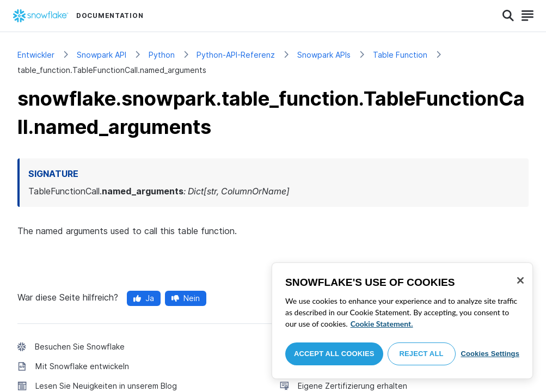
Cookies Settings (490, 354)
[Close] (520, 280)
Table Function (400, 55)
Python (162, 55)
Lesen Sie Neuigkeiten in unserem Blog (106, 386)
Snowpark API (102, 55)
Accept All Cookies (334, 354)
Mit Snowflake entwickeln (82, 366)
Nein (186, 298)
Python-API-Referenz (236, 55)
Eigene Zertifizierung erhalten (352, 386)
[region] (402, 321)
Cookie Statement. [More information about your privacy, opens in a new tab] (382, 324)
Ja (144, 298)
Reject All (422, 354)
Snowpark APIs (324, 55)
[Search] (508, 16)
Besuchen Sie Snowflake (80, 347)
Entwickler (36, 55)
